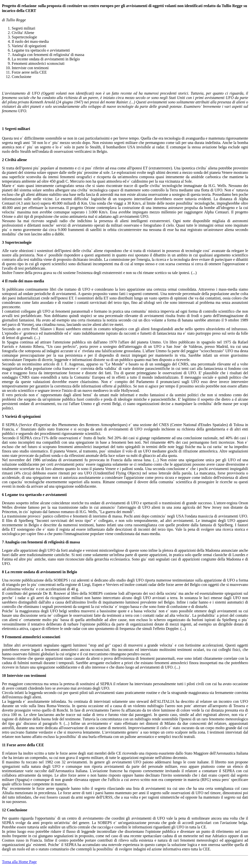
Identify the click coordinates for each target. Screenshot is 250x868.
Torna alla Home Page (19, 862)
